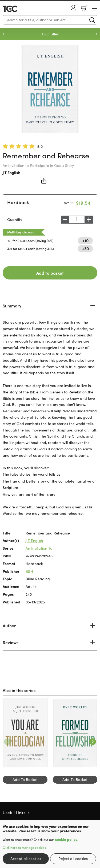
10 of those (18, 9)
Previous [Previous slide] (3, 34)
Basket (84, 8)
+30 (85, 248)
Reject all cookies (73, 859)
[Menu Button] (95, 9)
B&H (29, 571)
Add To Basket (25, 779)
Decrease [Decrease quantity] (65, 220)
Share (44, 181)
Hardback (18, 202)
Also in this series (19, 690)
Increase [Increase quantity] (89, 220)
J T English (11, 172)
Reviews (11, 642)
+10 (85, 240)
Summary (12, 306)
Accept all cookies (26, 859)
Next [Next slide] (97, 34)
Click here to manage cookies (24, 848)
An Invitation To (39, 548)
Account (73, 8)
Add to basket (50, 273)
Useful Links (14, 813)
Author (9, 626)
